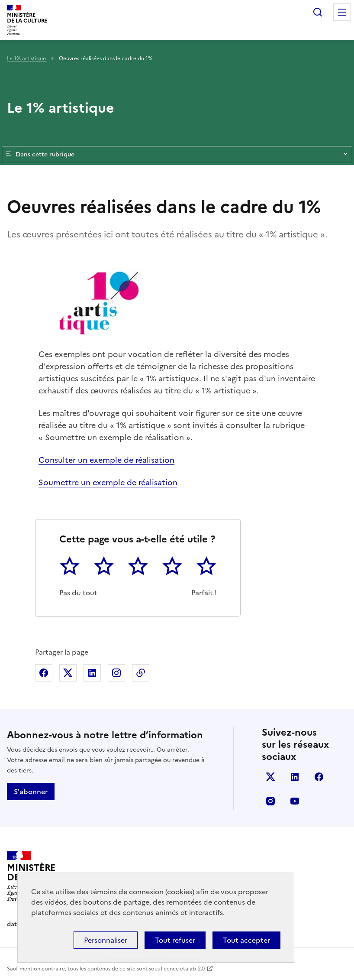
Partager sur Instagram (116, 673)
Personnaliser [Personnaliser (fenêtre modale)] (106, 940)
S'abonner (31, 792)
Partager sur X (68, 673)
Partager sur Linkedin (92, 673)
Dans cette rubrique (177, 155)
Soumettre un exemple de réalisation (108, 482)
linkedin (295, 777)
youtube (295, 801)
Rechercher (318, 12)
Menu (342, 12)
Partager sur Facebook (44, 673)
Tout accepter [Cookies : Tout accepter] (246, 940)
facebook (319, 777)
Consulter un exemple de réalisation (106, 460)
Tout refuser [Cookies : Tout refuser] (175, 940)
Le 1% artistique (27, 58)
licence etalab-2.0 (183, 969)
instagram (270, 801)
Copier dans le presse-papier (141, 673)
